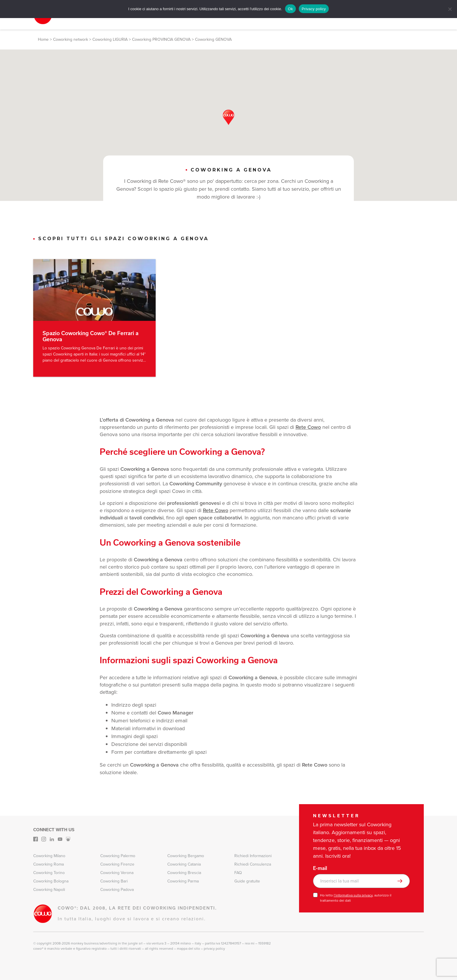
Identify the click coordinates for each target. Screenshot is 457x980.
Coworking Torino (49, 872)
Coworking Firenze (117, 864)
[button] (228, 117)
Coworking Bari (114, 881)
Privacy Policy (214, 948)
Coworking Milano (49, 856)
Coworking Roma (49, 864)
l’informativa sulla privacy (353, 895)
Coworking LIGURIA (110, 39)
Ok (290, 9)
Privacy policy (314, 9)
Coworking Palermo (118, 856)
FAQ (238, 872)
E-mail (320, 868)
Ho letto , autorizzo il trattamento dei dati (356, 898)
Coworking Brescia (184, 872)
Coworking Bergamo (186, 856)
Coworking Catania (184, 864)
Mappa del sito (188, 948)
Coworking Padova (117, 889)
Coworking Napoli (49, 889)
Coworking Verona (117, 872)
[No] (450, 9)
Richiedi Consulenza (253, 864)
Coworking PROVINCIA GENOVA (161, 39)
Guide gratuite (247, 881)
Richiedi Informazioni (253, 856)
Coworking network (71, 39)
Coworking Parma (183, 881)
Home (43, 39)
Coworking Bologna (51, 881)
